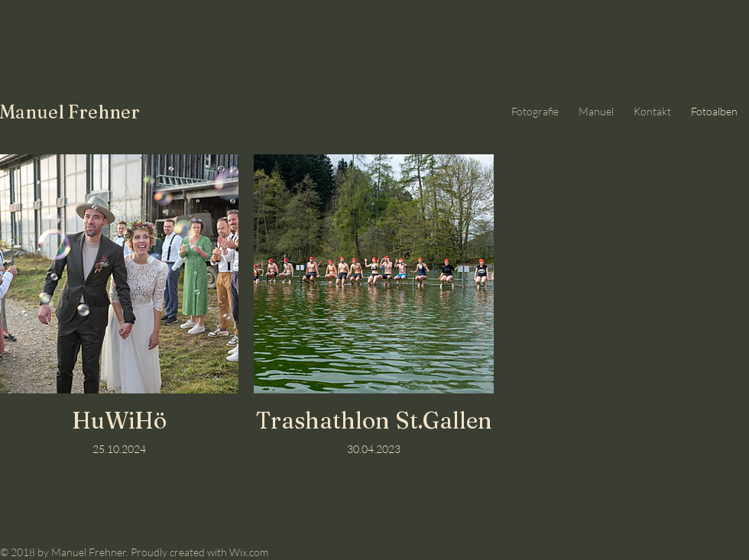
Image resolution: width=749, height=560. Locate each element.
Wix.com (249, 552)
